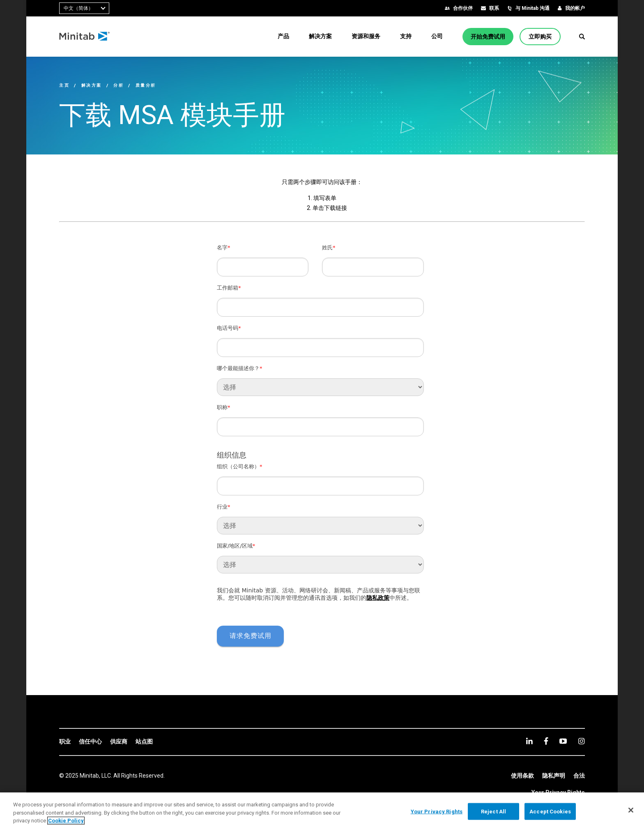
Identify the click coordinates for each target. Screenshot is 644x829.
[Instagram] (581, 741)
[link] (65, 742)
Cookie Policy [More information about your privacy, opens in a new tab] (66, 821)
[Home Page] (85, 37)
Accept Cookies (550, 811)
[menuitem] (283, 36)
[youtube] (563, 741)
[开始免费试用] (488, 37)
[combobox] (84, 8)
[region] (322, 811)
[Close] (631, 810)
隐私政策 (378, 598)
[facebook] (546, 741)
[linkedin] (529, 741)
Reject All (493, 811)
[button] (582, 37)
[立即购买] (540, 37)
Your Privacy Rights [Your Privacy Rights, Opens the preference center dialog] (437, 811)
